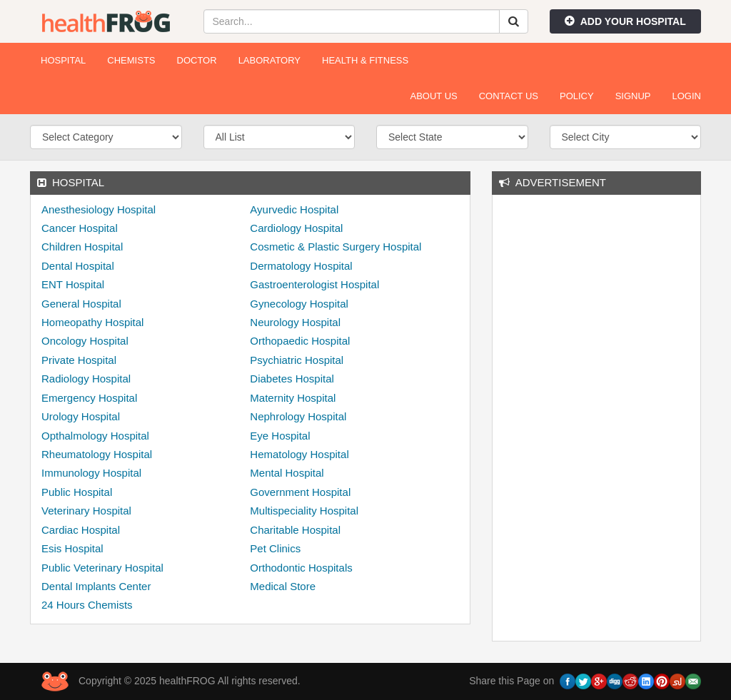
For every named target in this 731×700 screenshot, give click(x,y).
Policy (577, 96)
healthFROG (106, 21)
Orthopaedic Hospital (300, 341)
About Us (433, 96)
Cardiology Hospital (296, 228)
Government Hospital (300, 492)
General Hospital (81, 304)
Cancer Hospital (80, 228)
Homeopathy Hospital (92, 322)
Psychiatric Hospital (297, 360)
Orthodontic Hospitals (301, 568)
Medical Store (283, 586)
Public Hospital (77, 492)
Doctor (197, 60)
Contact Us (509, 96)
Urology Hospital (81, 416)
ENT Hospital (73, 284)
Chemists (131, 60)
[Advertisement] (610, 416)
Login (687, 96)
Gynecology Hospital (299, 304)
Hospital (63, 60)
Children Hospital (82, 247)
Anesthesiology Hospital (99, 209)
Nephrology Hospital (298, 416)
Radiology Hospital (86, 379)
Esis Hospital (72, 548)
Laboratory (269, 60)
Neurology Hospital (295, 322)
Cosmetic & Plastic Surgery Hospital (336, 247)
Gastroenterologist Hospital (314, 284)
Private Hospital (79, 360)
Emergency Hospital (89, 398)
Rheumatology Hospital (97, 454)
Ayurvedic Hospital (294, 209)
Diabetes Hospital (292, 379)
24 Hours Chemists (87, 605)
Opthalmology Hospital (95, 436)
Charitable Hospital (295, 530)
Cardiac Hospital (81, 530)
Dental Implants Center (96, 586)
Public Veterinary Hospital (102, 568)
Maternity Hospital (293, 398)
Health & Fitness (365, 60)
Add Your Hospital (625, 21)
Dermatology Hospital (301, 266)
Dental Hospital (78, 266)
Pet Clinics (275, 548)
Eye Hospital (280, 436)
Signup (633, 96)
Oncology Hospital (85, 341)
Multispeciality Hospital (304, 511)
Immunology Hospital (91, 473)
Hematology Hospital (299, 454)
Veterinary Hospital (86, 511)
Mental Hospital (287, 473)
